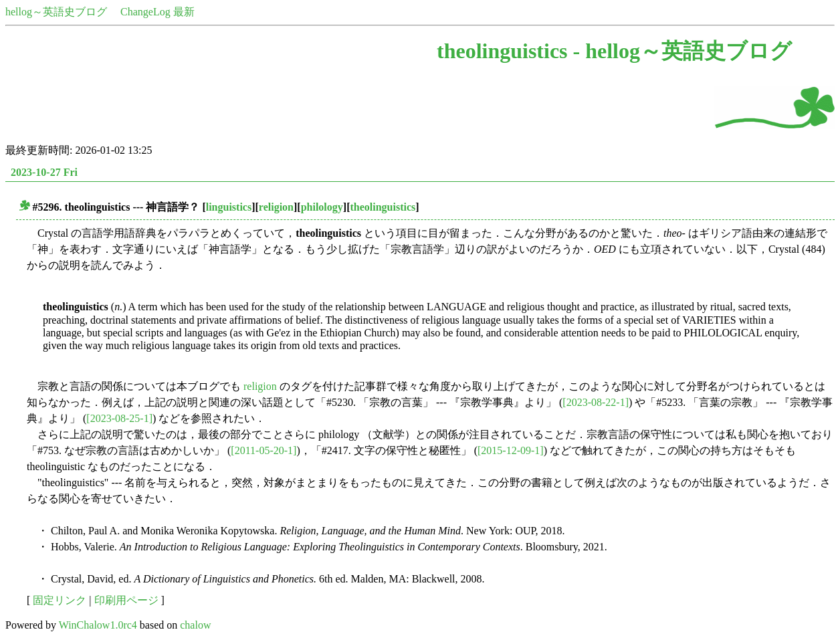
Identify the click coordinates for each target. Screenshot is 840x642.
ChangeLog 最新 (157, 12)
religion (276, 207)
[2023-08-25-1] (119, 418)
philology (322, 207)
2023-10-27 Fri (44, 172)
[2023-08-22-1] (596, 402)
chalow (195, 625)
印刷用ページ (126, 600)
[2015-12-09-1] (511, 450)
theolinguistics (383, 207)
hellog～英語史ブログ (56, 12)
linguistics (229, 207)
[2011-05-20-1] (264, 450)
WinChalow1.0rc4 (98, 625)
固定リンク (60, 600)
